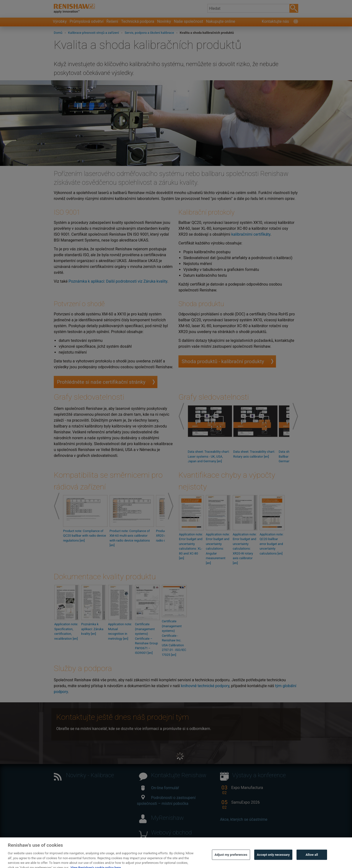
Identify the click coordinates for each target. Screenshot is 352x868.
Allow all (312, 862)
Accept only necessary (273, 862)
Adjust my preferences (231, 862)
